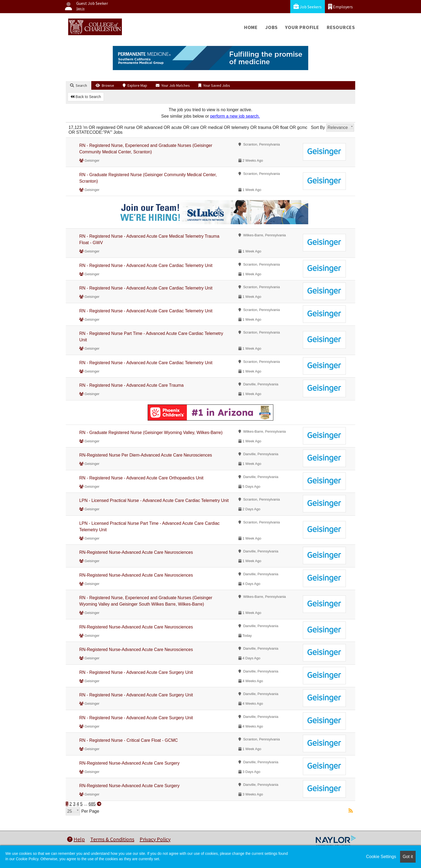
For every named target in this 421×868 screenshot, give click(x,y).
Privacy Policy (155, 839)
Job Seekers (308, 7)
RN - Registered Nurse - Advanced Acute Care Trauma (131, 385)
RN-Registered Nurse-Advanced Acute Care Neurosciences (136, 552)
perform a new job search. (235, 116)
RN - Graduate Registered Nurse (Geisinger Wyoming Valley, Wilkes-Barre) (151, 433)
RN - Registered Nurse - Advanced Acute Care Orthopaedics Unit (141, 478)
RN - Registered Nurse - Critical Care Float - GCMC (128, 740)
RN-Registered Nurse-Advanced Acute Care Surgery (129, 763)
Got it (408, 857)
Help (76, 839)
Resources (341, 27)
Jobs (271, 27)
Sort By (318, 127)
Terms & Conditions (112, 839)
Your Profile (302, 27)
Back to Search (86, 97)
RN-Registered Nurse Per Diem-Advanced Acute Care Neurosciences (146, 455)
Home (251, 27)
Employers (340, 7)
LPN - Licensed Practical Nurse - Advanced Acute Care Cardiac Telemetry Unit (154, 500)
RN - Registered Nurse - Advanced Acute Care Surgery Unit (136, 672)
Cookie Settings (381, 857)
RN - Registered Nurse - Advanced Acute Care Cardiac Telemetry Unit (146, 265)
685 (92, 804)
